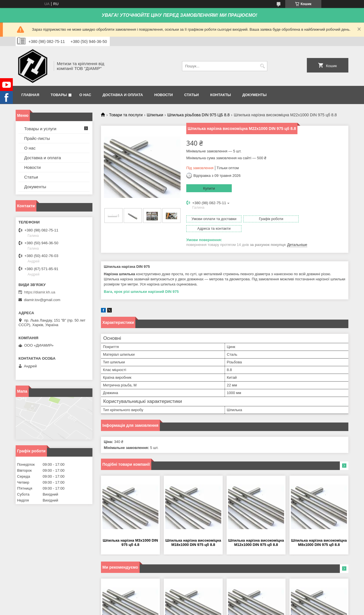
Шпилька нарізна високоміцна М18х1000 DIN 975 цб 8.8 (193, 533)
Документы (254, 95)
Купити (209, 188)
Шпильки (155, 115)
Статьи (192, 95)
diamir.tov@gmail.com (42, 300)
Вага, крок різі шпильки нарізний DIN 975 (141, 282)
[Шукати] (262, 66)
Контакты (221, 95)
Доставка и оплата (123, 95)
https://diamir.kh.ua (40, 292)
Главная (30, 95)
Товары (59, 95)
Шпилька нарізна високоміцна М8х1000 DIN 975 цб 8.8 (319, 533)
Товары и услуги (40, 129)
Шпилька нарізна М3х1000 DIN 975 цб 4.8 (130, 533)
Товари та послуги (126, 115)
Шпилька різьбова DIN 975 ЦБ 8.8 (198, 115)
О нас (85, 95)
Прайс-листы (37, 138)
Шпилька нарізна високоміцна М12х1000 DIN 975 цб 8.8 (256, 533)
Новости (164, 95)
